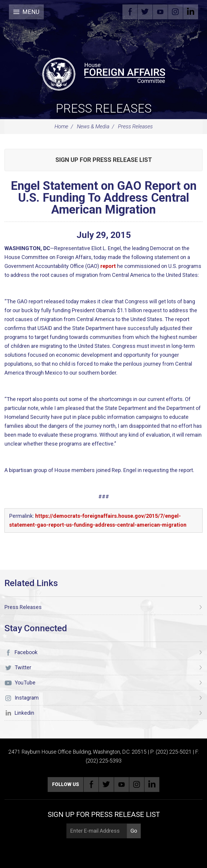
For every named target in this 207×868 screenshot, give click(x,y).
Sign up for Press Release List (104, 160)
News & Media (93, 126)
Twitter (145, 12)
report (108, 266)
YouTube (160, 12)
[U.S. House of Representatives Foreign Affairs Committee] (104, 73)
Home (61, 126)
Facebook (130, 12)
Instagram (175, 12)
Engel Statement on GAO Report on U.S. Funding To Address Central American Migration (104, 198)
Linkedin (191, 12)
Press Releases (104, 109)
